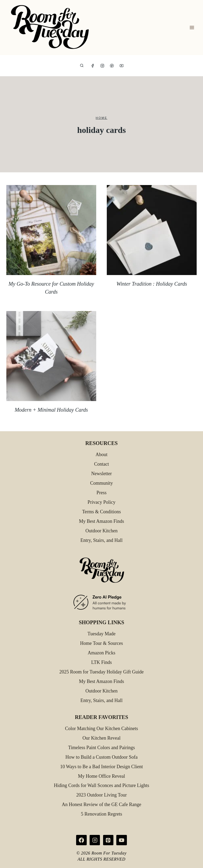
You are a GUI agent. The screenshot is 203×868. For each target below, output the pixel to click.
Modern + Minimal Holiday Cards (51, 410)
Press (101, 493)
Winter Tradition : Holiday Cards (152, 284)
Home (101, 118)
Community (101, 483)
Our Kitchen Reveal (101, 738)
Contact (101, 464)
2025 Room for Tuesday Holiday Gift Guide (102, 672)
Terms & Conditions (102, 512)
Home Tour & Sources (101, 643)
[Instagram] (102, 66)
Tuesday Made (101, 634)
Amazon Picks (101, 653)
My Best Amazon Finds (102, 521)
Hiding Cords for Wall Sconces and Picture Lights (102, 785)
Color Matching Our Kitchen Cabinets (101, 728)
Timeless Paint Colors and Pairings (101, 748)
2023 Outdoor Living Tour (102, 795)
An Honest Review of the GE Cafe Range (101, 804)
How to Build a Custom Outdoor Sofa (102, 757)
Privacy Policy (101, 502)
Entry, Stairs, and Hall (101, 540)
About (102, 455)
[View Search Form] (82, 66)
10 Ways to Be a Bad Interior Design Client (101, 767)
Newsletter (101, 474)
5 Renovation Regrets (101, 814)
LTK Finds (101, 662)
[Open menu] (192, 27)
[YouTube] (122, 66)
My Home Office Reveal (101, 776)
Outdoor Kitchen (101, 531)
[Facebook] (93, 66)
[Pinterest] (112, 66)
